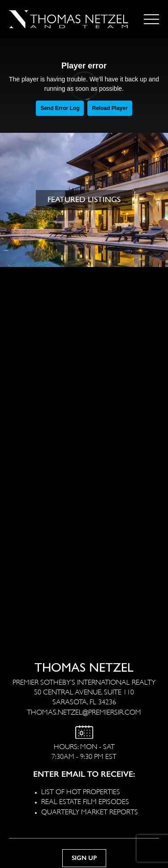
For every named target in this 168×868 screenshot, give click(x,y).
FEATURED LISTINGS (84, 199)
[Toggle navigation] (151, 19)
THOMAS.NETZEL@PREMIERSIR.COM (84, 711)
